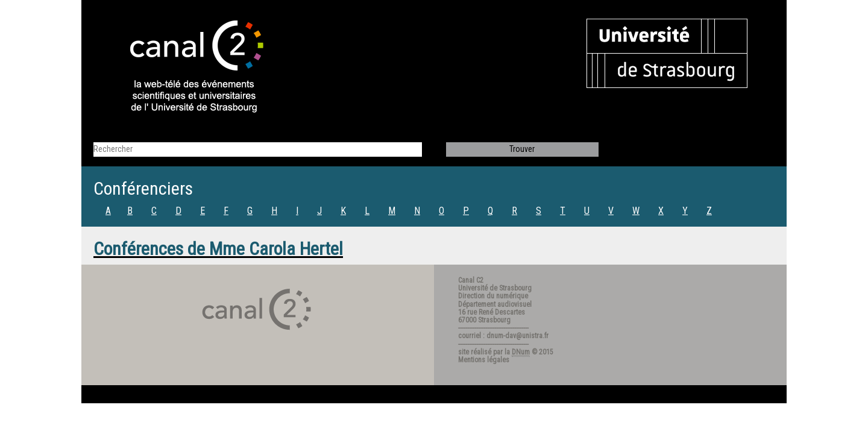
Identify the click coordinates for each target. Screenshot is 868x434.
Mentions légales (484, 360)
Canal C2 (471, 280)
